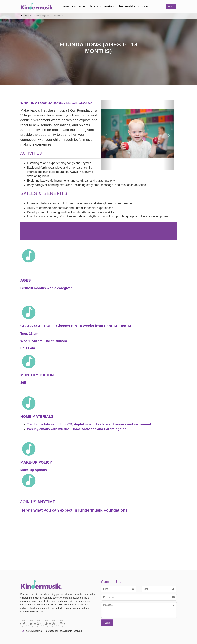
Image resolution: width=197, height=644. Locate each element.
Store (145, 6)
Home (66, 6)
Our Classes (79, 6)
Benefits (108, 6)
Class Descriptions (127, 6)
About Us (94, 6)
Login (171, 6)
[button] (107, 135)
